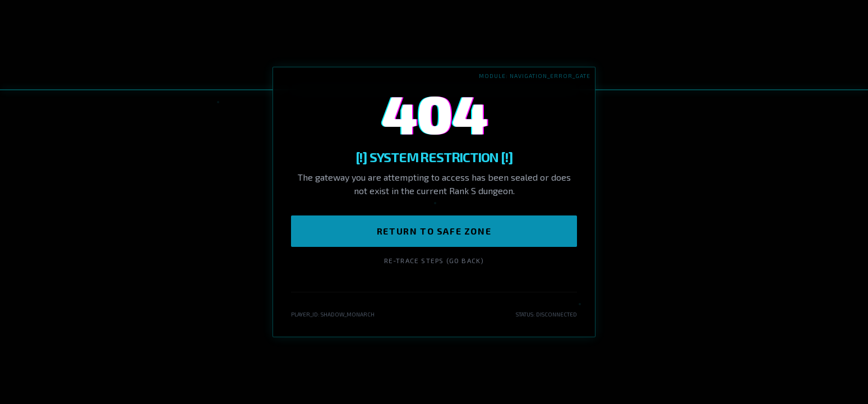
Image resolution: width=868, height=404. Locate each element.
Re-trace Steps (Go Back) (434, 260)
